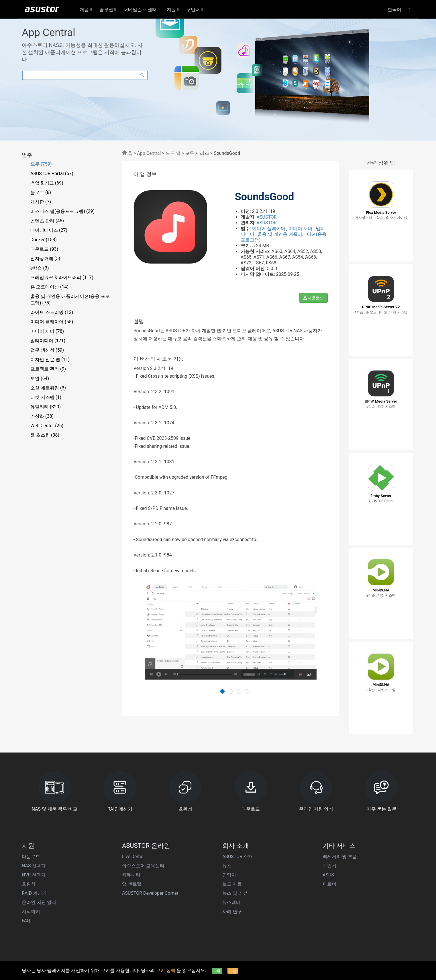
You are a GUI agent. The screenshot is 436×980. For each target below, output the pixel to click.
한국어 (393, 10)
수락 (217, 971)
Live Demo (133, 857)
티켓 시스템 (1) (46, 397)
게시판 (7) (41, 202)
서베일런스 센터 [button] (142, 10)
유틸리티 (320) (46, 407)
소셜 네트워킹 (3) (48, 388)
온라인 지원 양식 (39, 902)
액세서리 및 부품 (340, 857)
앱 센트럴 (132, 884)
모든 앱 (173, 153)
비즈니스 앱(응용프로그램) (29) (62, 211)
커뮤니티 (131, 875)
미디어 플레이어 (269, 228)
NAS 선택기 (34, 866)
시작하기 (31, 911)
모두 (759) (41, 164)
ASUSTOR (267, 217)
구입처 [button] (195, 10)
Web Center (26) (47, 426)
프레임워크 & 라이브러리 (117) (62, 277)
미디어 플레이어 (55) (52, 322)
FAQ (26, 921)
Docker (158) (44, 240)
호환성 (29, 884)
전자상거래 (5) (45, 259)
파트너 (329, 884)
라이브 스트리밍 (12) (52, 312)
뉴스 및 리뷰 (235, 893)
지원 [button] (173, 10)
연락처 (229, 875)
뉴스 (227, 866)
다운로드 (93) (44, 249)
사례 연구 (232, 911)
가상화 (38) (42, 416)
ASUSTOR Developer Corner (150, 893)
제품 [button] (86, 10)
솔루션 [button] (108, 10)
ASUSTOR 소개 (237, 857)
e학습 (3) (40, 268)
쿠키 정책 (166, 970)
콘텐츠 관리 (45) (47, 221)
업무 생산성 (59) (47, 350)
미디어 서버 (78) (47, 331)
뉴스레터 (231, 902)
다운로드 (313, 298)
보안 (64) (40, 378)
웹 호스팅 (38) (45, 435)
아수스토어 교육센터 (143, 866)
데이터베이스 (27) (49, 230)
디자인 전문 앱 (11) (50, 360)
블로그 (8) (41, 192)
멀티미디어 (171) (48, 341)
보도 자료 (232, 884)
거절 (233, 971)
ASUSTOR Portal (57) (52, 174)
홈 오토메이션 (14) (49, 287)
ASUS (328, 875)
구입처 (329, 866)
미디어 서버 (301, 228)
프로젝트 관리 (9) (48, 369)
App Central (149, 153)
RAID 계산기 (34, 893)
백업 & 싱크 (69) (47, 183)
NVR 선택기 (34, 875)
